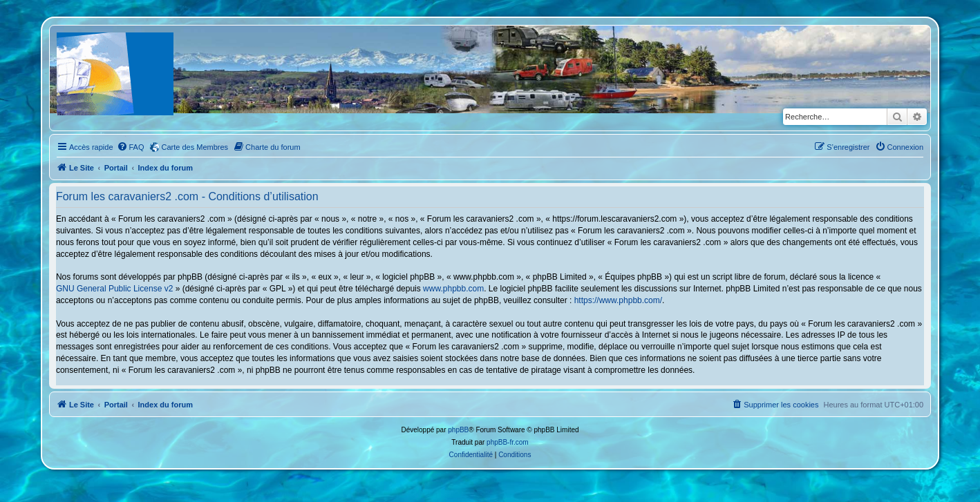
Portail (116, 168)
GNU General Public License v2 (114, 289)
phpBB (458, 430)
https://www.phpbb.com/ (618, 300)
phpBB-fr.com (508, 442)
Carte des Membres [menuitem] (195, 147)
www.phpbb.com (453, 289)
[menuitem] (131, 147)
